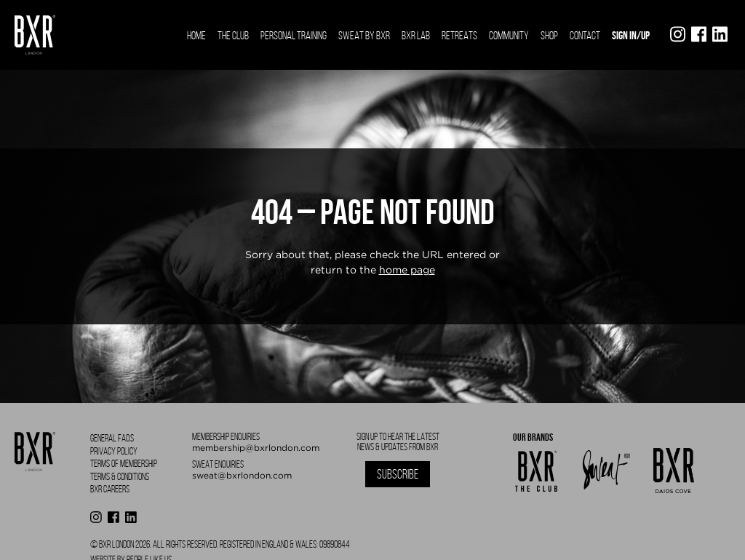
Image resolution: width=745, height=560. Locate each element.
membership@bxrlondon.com (256, 448)
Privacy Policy (114, 451)
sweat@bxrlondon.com (242, 475)
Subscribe (398, 474)
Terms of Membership (124, 464)
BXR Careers (110, 489)
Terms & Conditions (120, 477)
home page (407, 270)
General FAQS (112, 438)
